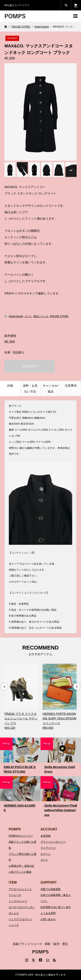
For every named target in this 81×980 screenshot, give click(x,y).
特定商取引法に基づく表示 (56, 907)
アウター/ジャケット (20, 889)
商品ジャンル (41, 316)
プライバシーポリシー (53, 842)
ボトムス (14, 913)
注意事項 (71, 386)
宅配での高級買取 (51, 889)
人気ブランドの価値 (20, 872)
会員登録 (46, 836)
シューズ (14, 925)
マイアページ (48, 848)
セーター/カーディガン (22, 907)
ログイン (46, 854)
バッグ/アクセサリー (20, 919)
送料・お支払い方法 (30, 388)
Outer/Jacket (16, 316)
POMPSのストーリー (21, 836)
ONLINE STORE (59, 316)
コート (28, 316)
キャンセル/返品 (51, 388)
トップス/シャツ (18, 901)
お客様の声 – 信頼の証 (21, 866)
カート (44, 860)
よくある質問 (48, 913)
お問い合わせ (48, 919)
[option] (21, 697)
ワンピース (15, 895)
